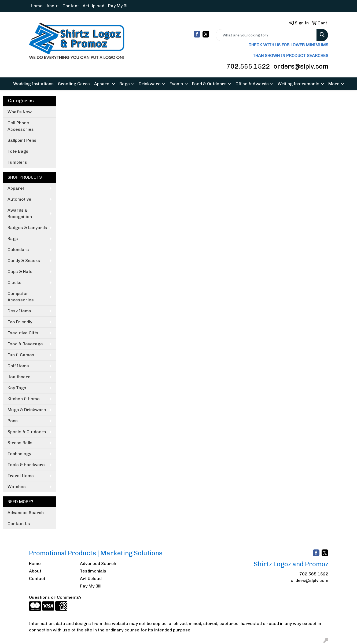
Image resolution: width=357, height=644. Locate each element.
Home (37, 6)
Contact (71, 6)
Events (176, 84)
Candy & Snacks (24, 261)
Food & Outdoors (209, 84)
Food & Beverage (25, 344)
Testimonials (93, 571)
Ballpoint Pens (22, 140)
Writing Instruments (299, 84)
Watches (17, 487)
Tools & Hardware (26, 465)
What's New (20, 112)
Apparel (102, 84)
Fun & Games (21, 355)
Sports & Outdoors (27, 432)
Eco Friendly (20, 322)
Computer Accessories (21, 297)
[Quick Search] (266, 35)
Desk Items (19, 311)
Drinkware (150, 84)
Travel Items (21, 476)
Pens (13, 421)
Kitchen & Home (24, 399)
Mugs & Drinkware (27, 410)
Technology (19, 454)
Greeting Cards (74, 84)
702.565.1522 (248, 66)
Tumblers (17, 162)
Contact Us (19, 524)
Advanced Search (26, 513)
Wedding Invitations (33, 84)
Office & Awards (252, 84)
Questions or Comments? (55, 597)
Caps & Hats (20, 272)
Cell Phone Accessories (21, 126)
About (53, 6)
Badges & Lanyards (27, 228)
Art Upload (93, 6)
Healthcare (19, 377)
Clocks (14, 282)
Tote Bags (18, 151)
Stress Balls (20, 443)
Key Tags (17, 388)
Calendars (18, 250)
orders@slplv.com (301, 66)
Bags (125, 84)
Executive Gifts (23, 333)
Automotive (19, 199)
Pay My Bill (119, 6)
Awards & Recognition (20, 213)
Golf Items (18, 366)
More (334, 84)
